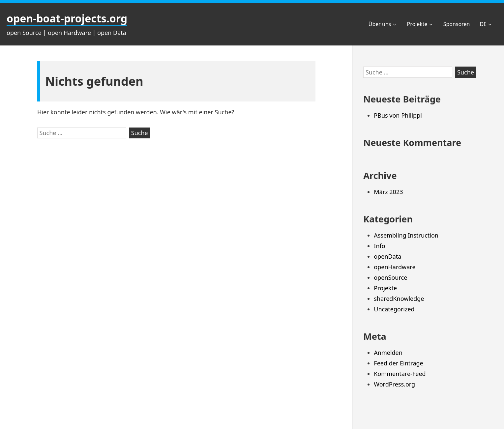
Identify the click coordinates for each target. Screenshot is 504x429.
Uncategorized (394, 309)
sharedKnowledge (399, 299)
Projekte (420, 24)
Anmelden (388, 353)
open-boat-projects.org (67, 18)
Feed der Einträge (398, 363)
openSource (390, 277)
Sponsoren (457, 24)
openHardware (395, 267)
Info (379, 246)
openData (387, 256)
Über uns (383, 24)
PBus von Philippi (398, 115)
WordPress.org (394, 384)
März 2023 (388, 192)
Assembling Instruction (406, 235)
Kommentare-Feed (400, 374)
